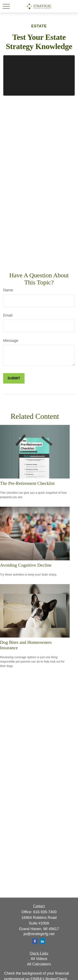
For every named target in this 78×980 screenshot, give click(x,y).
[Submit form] (14, 378)
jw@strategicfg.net (39, 934)
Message (11, 341)
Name (8, 290)
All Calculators (39, 964)
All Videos (39, 959)
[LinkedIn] (42, 941)
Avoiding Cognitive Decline (26, 565)
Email (8, 315)
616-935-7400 (45, 912)
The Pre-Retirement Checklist (27, 483)
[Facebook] (35, 941)
